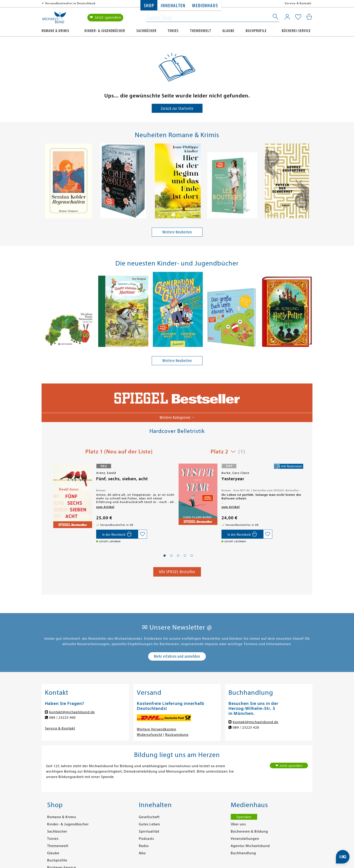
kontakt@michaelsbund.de (72, 712)
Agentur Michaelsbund (250, 846)
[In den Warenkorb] (117, 534)
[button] (165, 556)
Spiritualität (149, 831)
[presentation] (44, 182)
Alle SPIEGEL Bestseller (177, 572)
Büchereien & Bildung (249, 831)
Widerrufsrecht (150, 735)
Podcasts (146, 839)
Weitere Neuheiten (177, 232)
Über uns (238, 824)
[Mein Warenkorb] (309, 17)
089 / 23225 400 (62, 718)
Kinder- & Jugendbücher (105, 31)
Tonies (173, 31)
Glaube (228, 31)
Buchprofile (256, 31)
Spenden (244, 817)
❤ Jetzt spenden (105, 18)
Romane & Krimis (55, 31)
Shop (149, 6)
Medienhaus (205, 6)
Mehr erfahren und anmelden (177, 656)
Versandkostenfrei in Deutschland (70, 3)
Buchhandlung (243, 853)
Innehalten (173, 6)
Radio (144, 846)
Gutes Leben (149, 824)
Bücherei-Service (296, 31)
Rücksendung (177, 735)
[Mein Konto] (287, 17)
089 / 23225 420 (246, 727)
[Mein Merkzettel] (298, 17)
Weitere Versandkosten (157, 729)
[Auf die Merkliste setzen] (142, 534)
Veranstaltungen (245, 839)
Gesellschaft (149, 817)
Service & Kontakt (298, 3)
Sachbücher (146, 31)
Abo (142, 853)
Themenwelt (201, 31)
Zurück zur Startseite (177, 108)
